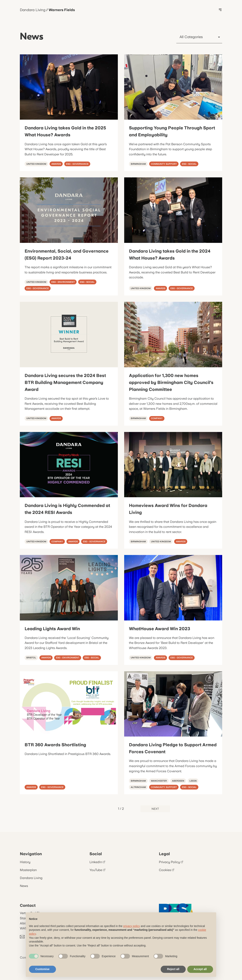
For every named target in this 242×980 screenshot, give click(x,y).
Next (155, 809)
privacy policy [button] (132, 926)
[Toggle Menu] (220, 10)
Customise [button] (42, 969)
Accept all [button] (200, 969)
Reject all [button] (173, 969)
